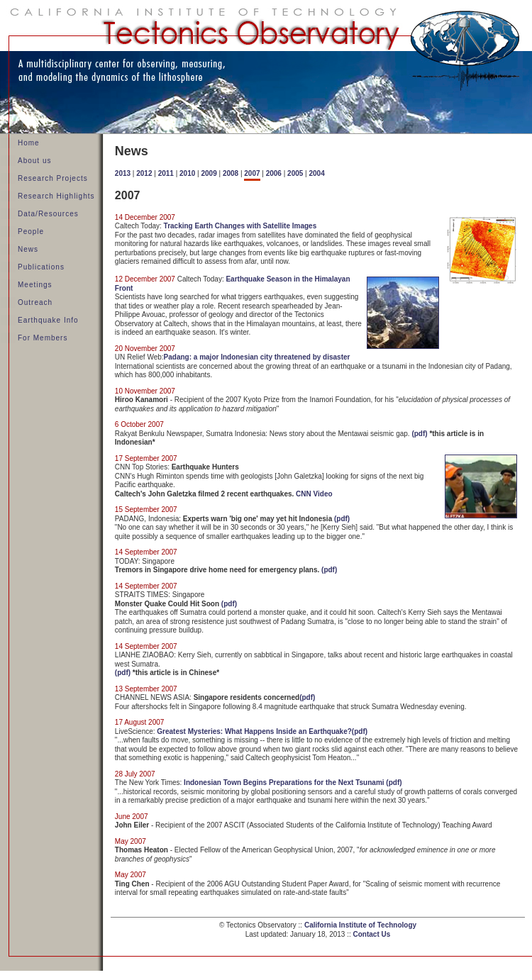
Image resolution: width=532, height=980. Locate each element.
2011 (166, 173)
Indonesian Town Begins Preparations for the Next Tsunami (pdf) (293, 783)
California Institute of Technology (360, 925)
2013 (123, 173)
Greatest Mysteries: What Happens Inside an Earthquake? (254, 731)
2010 (187, 173)
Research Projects (53, 178)
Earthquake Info (48, 320)
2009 (209, 173)
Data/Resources (48, 214)
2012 (144, 173)
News (28, 249)
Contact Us (372, 934)
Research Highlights (56, 196)
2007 (252, 173)
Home (29, 143)
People (31, 232)
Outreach (35, 302)
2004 (317, 173)
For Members (43, 338)
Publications (41, 267)
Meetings (35, 285)
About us (34, 161)
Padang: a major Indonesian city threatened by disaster (257, 357)
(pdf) (419, 434)
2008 (231, 173)
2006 (274, 173)
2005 (295, 173)
